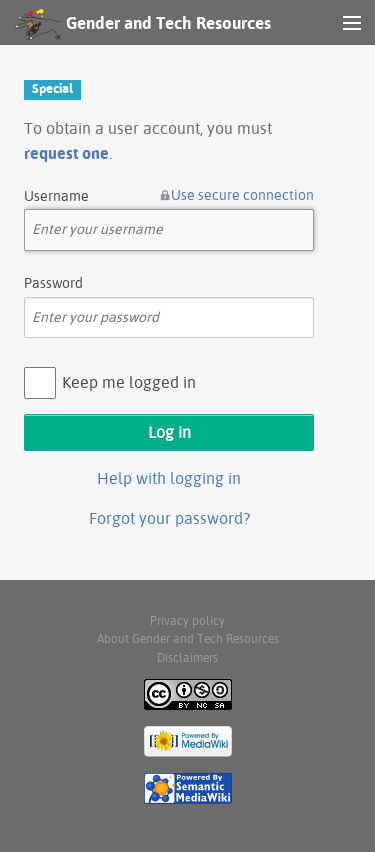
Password (53, 283)
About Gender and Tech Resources (188, 638)
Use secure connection (242, 195)
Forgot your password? (169, 518)
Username (56, 196)
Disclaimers (187, 657)
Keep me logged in (129, 382)
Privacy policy (187, 620)
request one (66, 153)
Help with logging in (169, 478)
